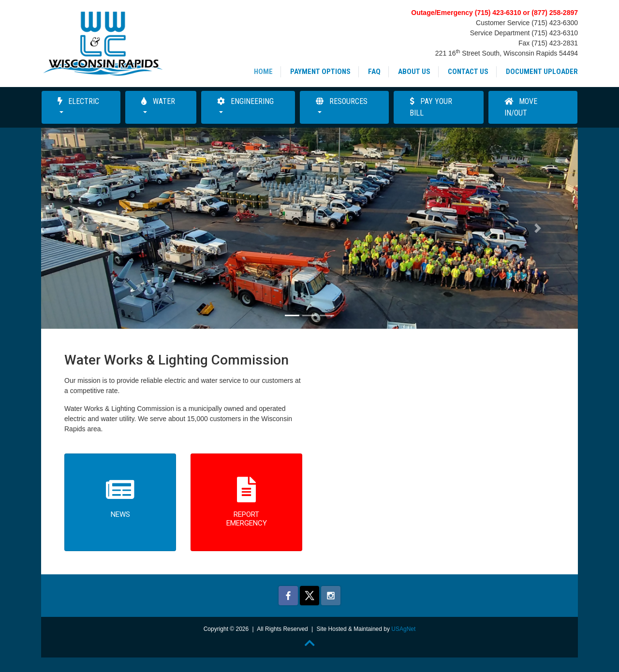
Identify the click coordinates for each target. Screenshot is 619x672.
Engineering (245, 101)
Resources (342, 101)
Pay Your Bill (431, 107)
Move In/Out (521, 107)
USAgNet (403, 629)
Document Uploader (542, 72)
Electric (78, 101)
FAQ (374, 72)
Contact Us (468, 72)
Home (263, 72)
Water (158, 101)
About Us (414, 72)
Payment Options (320, 72)
